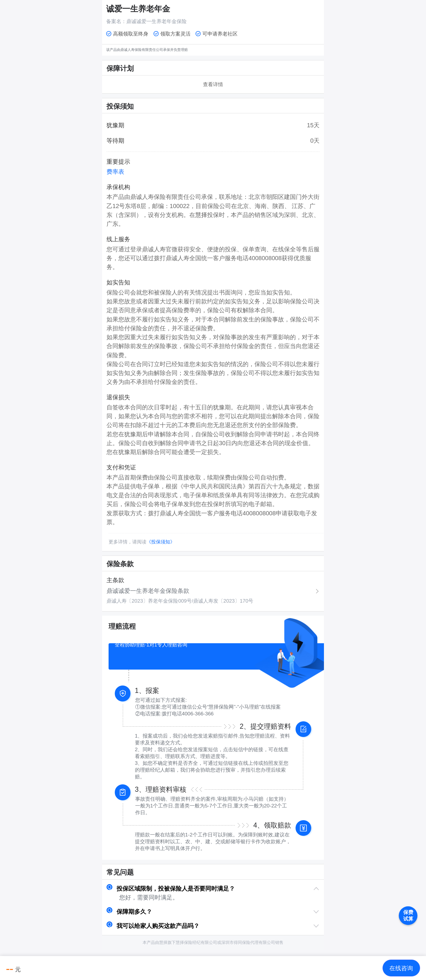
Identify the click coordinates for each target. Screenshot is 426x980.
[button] (213, 889)
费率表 (115, 172)
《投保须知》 (161, 542)
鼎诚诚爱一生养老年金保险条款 (148, 591)
